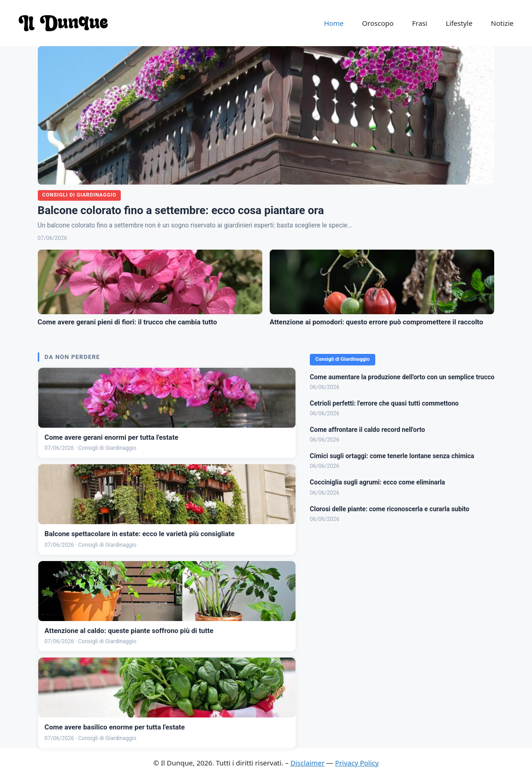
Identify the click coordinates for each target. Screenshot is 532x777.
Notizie (502, 23)
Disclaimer (307, 763)
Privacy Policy (357, 763)
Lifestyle (459, 23)
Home (334, 23)
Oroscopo (378, 23)
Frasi (420, 23)
